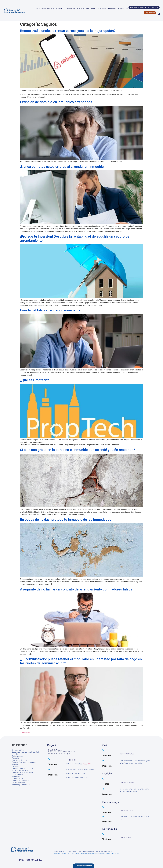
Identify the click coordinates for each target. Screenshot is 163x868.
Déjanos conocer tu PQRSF (23, 768)
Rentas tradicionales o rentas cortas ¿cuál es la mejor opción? (68, 31)
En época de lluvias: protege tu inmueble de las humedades (66, 520)
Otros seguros (18, 774)
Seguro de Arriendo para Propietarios (26, 752)
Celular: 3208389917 (127, 838)
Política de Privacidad (20, 770)
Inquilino (15, 754)
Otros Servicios (70, 8)
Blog (87, 8)
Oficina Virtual (122, 8)
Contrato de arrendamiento (22, 772)
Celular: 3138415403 (127, 754)
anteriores (25, 733)
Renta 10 (15, 758)
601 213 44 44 (71, 760)
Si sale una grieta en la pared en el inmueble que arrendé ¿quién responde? (78, 450)
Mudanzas (16, 777)
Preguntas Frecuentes (107, 8)
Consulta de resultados (21, 781)
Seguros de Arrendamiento (52, 8)
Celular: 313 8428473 (127, 782)
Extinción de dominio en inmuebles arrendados (56, 102)
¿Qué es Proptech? (34, 380)
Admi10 (15, 764)
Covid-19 (15, 766)
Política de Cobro (19, 783)
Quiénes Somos (18, 750)
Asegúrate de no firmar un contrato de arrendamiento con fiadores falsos (76, 589)
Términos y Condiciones (21, 785)
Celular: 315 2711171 (127, 811)
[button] (159, 14)
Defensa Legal (18, 756)
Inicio (38, 8)
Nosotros (80, 8)
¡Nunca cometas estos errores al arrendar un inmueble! (62, 167)
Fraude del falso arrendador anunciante (50, 310)
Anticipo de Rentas (19, 760)
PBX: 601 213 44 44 (30, 860)
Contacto (94, 8)
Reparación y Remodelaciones (24, 762)
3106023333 (87, 764)
